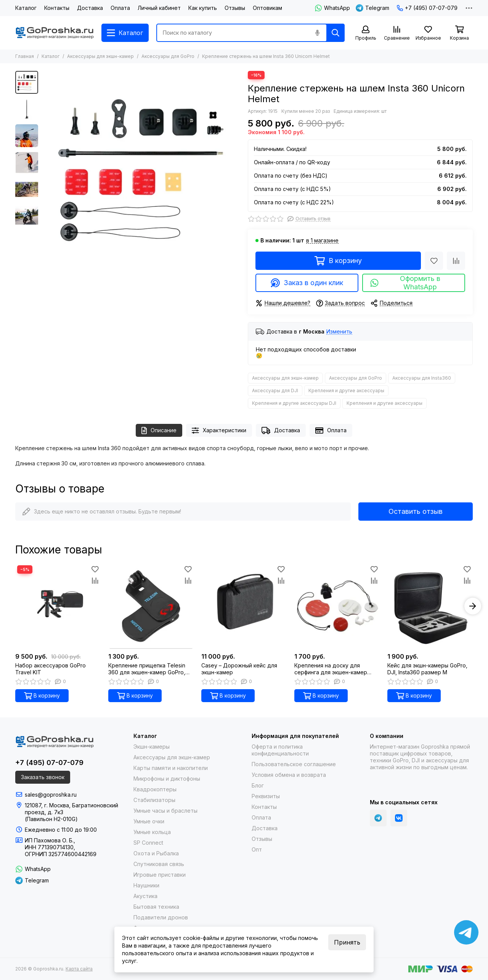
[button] (473, 606)
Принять (347, 942)
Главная (25, 56)
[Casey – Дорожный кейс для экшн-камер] (244, 606)
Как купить (203, 8)
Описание (159, 431)
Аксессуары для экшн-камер (100, 56)
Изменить (339, 332)
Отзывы (235, 8)
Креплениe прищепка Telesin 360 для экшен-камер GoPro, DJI (147, 669)
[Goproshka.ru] (55, 33)
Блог (258, 785)
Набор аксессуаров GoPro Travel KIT (51, 669)
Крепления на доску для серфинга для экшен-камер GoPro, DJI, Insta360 (331, 669)
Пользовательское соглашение (294, 764)
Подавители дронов (161, 917)
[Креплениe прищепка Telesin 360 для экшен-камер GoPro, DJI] (151, 606)
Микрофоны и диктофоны (167, 779)
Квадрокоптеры (155, 789)
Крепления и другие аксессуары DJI (294, 403)
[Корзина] (459, 33)
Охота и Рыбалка (156, 853)
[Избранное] (428, 33)
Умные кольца (152, 832)
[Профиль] (366, 33)
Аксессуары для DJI (275, 391)
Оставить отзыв (416, 511)
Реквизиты (266, 796)
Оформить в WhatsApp (405, 283)
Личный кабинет (159, 8)
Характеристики (219, 431)
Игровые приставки (160, 875)
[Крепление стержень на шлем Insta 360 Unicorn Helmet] (141, 170)
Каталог (26, 8)
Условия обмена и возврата (289, 775)
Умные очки (149, 821)
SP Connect (148, 843)
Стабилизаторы (154, 800)
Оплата (120, 8)
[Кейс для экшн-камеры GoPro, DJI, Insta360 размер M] (430, 606)
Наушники (146, 885)
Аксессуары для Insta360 (422, 378)
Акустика (145, 896)
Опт (257, 849)
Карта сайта (79, 969)
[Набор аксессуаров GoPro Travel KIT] (58, 606)
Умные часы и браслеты (165, 811)
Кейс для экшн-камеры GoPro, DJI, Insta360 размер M (427, 669)
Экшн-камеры (152, 747)
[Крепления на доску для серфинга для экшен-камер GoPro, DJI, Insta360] (337, 606)
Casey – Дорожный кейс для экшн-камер (239, 669)
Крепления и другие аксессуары (346, 391)
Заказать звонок (43, 777)
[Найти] (335, 33)
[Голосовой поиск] (317, 33)
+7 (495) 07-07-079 (427, 8)
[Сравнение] (397, 33)
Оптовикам (267, 8)
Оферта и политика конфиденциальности (280, 750)
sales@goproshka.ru (51, 795)
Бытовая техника (156, 907)
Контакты (57, 8)
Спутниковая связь (159, 864)
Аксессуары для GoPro (168, 56)
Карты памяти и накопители (171, 768)
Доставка (90, 8)
